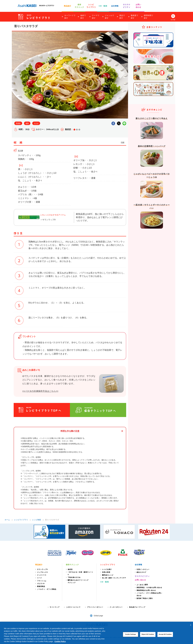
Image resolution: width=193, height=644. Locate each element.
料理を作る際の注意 (70, 431)
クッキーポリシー (116, 607)
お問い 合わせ (138, 6)
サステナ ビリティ (127, 6)
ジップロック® (42, 572)
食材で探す (83, 17)
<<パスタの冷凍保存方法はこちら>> (40, 391)
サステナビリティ (142, 576)
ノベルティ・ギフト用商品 (47, 589)
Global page (98, 616)
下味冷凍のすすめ (74, 577)
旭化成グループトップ (137, 607)
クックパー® (42, 575)
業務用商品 (41, 586)
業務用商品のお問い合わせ (146, 590)
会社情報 (115, 6)
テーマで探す (96, 17)
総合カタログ (141, 572)
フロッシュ (42, 581)
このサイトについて (73, 607)
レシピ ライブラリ (91, 6)
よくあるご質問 (142, 585)
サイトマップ (55, 607)
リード (39, 578)
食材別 (70, 569)
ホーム (7, 520)
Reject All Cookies (148, 634)
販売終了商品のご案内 (145, 598)
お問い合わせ (140, 580)
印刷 (123, 142)
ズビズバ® (41, 584)
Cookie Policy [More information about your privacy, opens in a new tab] (60, 641)
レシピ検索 (37, 520)
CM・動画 (103, 6)
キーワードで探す (70, 17)
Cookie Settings (131, 634)
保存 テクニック (79, 6)
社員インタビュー (143, 569)
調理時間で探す (149, 17)
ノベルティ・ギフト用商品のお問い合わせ (149, 594)
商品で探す (122, 17)
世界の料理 (106, 572)
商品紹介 (68, 6)
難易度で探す (135, 17)
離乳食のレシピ (108, 575)
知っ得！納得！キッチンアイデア (114, 578)
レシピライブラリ (21, 520)
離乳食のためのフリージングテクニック (78, 581)
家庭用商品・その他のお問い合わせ (149, 588)
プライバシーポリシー (95, 607)
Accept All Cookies (165, 634)
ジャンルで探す (109, 17)
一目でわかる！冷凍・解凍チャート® (80, 573)
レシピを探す (107, 569)
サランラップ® (49, 220)
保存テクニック (72, 565)
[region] (96, 633)
